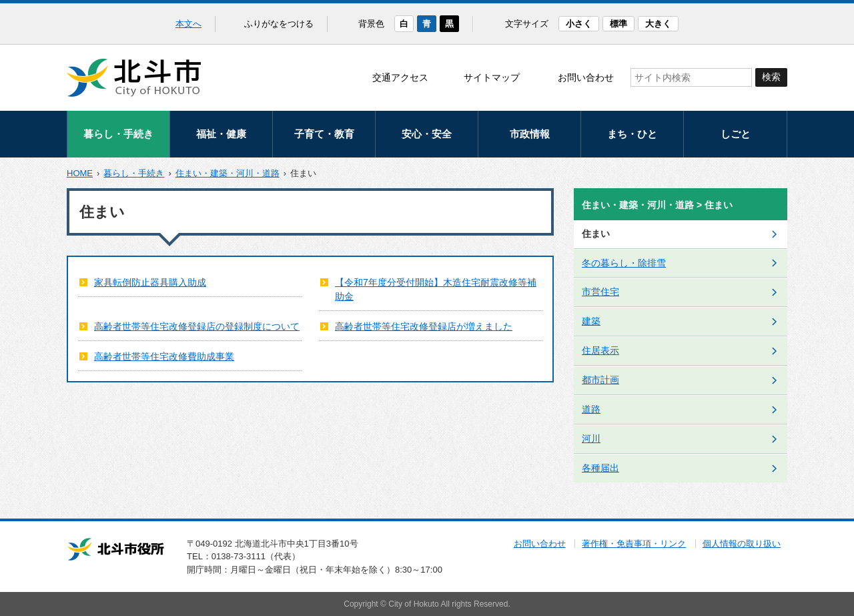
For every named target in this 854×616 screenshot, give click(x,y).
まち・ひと (632, 134)
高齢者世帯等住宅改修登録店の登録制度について (197, 326)
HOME (80, 173)
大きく (658, 24)
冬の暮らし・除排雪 (624, 263)
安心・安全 (427, 134)
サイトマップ (492, 77)
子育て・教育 (324, 134)
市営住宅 (600, 292)
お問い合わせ (586, 77)
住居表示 (600, 350)
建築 (591, 321)
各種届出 (600, 468)
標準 (618, 24)
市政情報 (530, 134)
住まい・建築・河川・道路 (228, 173)
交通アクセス (400, 77)
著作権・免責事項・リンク (634, 544)
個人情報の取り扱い (742, 544)
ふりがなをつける (279, 24)
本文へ (188, 24)
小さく (579, 24)
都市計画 (600, 380)
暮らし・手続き (118, 134)
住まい (596, 234)
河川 (591, 438)
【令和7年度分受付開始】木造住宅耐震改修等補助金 (436, 289)
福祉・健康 (221, 134)
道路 (591, 409)
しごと (736, 134)
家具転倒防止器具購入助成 (150, 282)
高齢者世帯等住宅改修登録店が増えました (424, 326)
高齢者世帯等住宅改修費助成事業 (164, 356)
